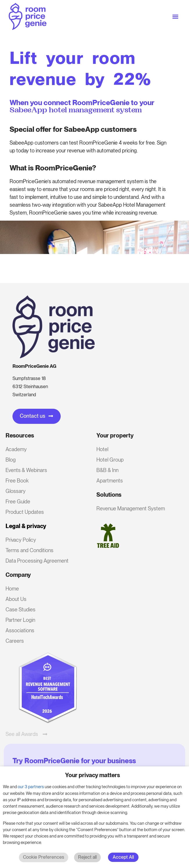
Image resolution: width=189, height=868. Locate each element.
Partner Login (20, 620)
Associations (20, 630)
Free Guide (18, 501)
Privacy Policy (21, 540)
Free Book (17, 481)
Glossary (16, 491)
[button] (175, 16)
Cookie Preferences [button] (44, 857)
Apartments (110, 481)
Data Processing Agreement (37, 561)
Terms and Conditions (29, 550)
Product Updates (25, 512)
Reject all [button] (87, 857)
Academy (16, 449)
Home (12, 589)
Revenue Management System (131, 508)
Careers (15, 641)
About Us (16, 599)
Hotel (102, 449)
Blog (11, 460)
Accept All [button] (123, 857)
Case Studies (20, 609)
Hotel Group (110, 460)
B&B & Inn (107, 470)
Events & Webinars (26, 470)
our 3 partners (31, 787)
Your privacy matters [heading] (92, 775)
